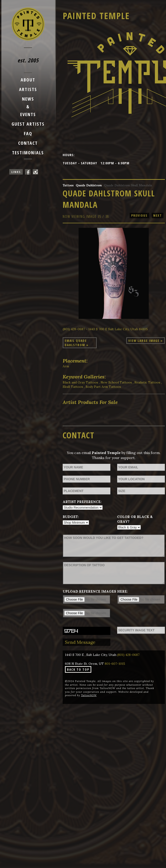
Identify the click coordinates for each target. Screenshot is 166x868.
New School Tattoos (116, 382)
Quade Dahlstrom (89, 185)
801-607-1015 (115, 664)
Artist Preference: (82, 502)
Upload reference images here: (95, 591)
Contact (28, 143)
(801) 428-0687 (128, 655)
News (28, 99)
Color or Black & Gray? (135, 519)
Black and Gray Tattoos (80, 382)
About (28, 80)
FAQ (28, 133)
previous (139, 215)
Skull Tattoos (73, 387)
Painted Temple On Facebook (28, 172)
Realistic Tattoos (147, 382)
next (158, 215)
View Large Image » (146, 341)
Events (28, 114)
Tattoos (68, 185)
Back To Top (78, 669)
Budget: (71, 517)
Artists (28, 89)
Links (16, 172)
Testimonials (28, 153)
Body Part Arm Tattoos (103, 387)
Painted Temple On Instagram (35, 172)
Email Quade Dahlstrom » (77, 343)
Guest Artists (28, 124)
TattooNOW (89, 695)
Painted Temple (96, 16)
